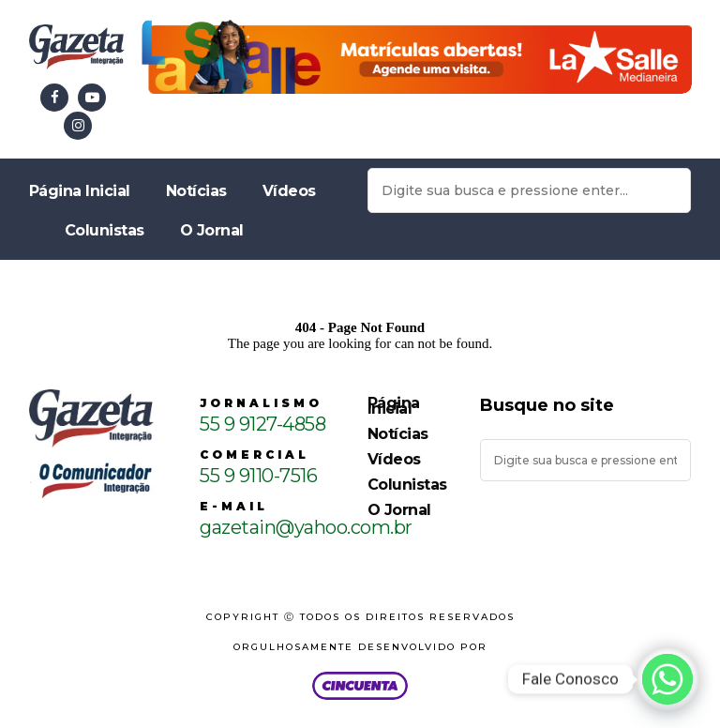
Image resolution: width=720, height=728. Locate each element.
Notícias (196, 191)
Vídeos (289, 191)
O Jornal (212, 230)
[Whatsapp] (667, 679)
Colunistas (105, 230)
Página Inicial (80, 191)
